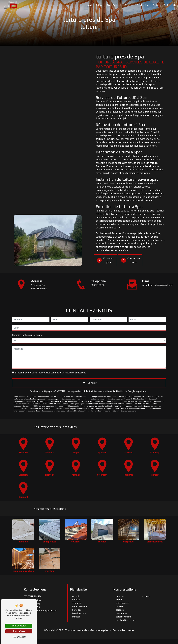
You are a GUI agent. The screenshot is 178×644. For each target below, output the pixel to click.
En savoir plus (104, 263)
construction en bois (126, 625)
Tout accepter (19, 626)
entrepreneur (122, 608)
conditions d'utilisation (113, 382)
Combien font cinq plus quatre (27, 326)
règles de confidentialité (83, 382)
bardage (120, 615)
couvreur (120, 611)
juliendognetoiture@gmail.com (41, 616)
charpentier (121, 618)
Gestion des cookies (123, 635)
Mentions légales (99, 635)
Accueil (89, 5)
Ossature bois (142, 5)
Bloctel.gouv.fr (80, 402)
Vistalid (51, 635)
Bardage (156, 5)
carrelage (145, 601)
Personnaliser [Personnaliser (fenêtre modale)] (19, 637)
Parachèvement (114, 5)
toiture (119, 605)
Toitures (99, 5)
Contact (167, 5)
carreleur (120, 601)
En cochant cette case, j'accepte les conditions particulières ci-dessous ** (52, 363)
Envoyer (92, 374)
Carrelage (128, 5)
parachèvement (123, 622)
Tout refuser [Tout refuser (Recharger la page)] (19, 631)
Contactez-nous (131, 261)
